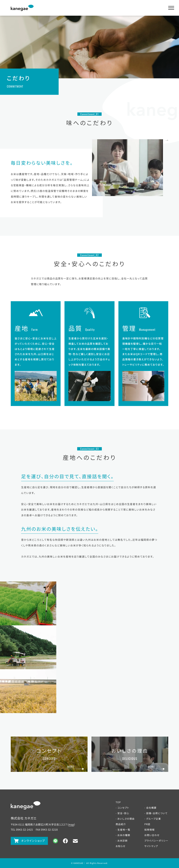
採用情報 (150, 830)
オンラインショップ (33, 841)
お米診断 (123, 841)
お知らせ (121, 846)
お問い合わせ (152, 835)
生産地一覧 (124, 830)
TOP (118, 802)
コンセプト (123, 808)
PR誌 (147, 824)
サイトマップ (151, 846)
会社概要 (151, 808)
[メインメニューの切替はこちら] (171, 8)
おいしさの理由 (126, 819)
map (71, 824)
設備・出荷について (157, 813)
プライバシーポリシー (156, 841)
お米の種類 (124, 835)
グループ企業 (153, 819)
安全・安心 (123, 813)
